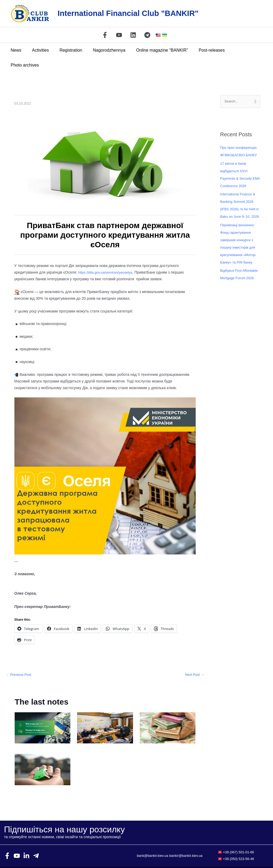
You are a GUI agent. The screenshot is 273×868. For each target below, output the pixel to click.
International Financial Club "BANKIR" (128, 13)
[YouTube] (119, 35)
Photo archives (239, 50)
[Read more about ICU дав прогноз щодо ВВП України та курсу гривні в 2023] (168, 713)
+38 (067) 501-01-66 (239, 838)
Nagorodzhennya (105, 50)
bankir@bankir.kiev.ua (170, 845)
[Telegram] (147, 35)
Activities (40, 50)
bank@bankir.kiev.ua (170, 838)
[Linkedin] (133, 35)
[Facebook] (105, 35)
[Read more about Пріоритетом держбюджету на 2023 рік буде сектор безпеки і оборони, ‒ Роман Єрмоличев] (105, 713)
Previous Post (20, 660)
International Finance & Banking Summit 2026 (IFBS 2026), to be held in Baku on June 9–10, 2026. (240, 209)
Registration (68, 50)
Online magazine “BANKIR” (155, 50)
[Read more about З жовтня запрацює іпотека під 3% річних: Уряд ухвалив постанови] (43, 755)
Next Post (194, 660)
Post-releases (203, 50)
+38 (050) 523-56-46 (239, 845)
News (18, 50)
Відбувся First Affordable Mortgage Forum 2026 (237, 286)
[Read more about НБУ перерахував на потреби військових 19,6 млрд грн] (43, 713)
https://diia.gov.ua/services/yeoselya (108, 257)
